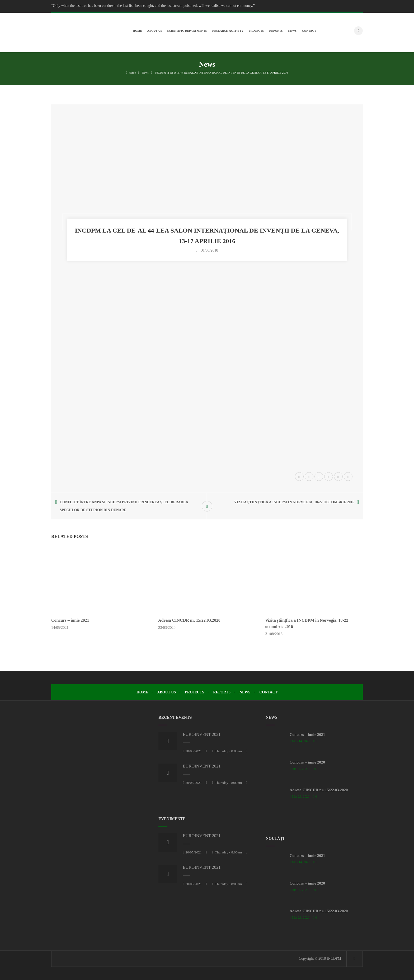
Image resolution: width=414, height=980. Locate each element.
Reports (222, 692)
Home (131, 73)
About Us (166, 692)
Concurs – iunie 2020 (307, 762)
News (145, 73)
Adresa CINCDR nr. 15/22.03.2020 (189, 620)
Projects (194, 692)
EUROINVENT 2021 (202, 734)
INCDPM (334, 959)
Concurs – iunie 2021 (70, 620)
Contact (268, 692)
